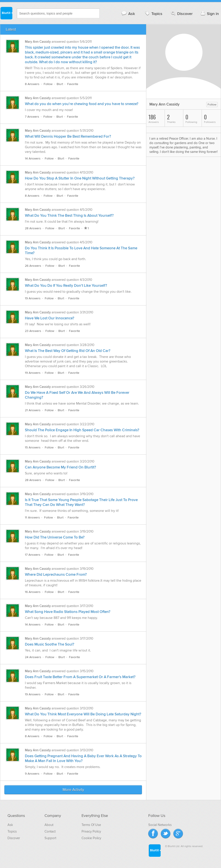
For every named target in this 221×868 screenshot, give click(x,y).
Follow (48, 84)
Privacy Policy (91, 831)
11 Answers (32, 517)
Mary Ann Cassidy (38, 42)
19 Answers (33, 298)
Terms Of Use (91, 825)
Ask (128, 14)
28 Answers (33, 228)
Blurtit (6, 13)
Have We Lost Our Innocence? (50, 318)
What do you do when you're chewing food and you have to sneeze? (82, 104)
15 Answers (33, 447)
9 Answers (32, 774)
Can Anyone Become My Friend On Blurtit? (60, 467)
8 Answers (32, 84)
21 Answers (33, 410)
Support (50, 838)
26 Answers (33, 266)
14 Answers (33, 158)
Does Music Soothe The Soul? (50, 644)
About (49, 825)
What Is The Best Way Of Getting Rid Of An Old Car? (68, 351)
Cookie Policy (91, 838)
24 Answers (33, 657)
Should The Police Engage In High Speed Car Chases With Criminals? (82, 430)
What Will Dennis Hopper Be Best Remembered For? (68, 137)
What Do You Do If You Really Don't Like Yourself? (66, 286)
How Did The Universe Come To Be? (55, 537)
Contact (50, 831)
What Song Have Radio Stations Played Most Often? (68, 612)
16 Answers (33, 592)
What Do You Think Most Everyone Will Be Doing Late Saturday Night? (83, 714)
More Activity (73, 790)
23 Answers (33, 331)
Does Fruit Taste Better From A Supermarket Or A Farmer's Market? (80, 677)
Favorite (73, 84)
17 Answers (33, 555)
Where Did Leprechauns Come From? (56, 575)
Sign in (209, 14)
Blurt (60, 84)
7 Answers (32, 117)
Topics (153, 14)
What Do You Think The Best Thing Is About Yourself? (69, 216)
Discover (181, 14)
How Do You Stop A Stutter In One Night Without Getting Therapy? (80, 178)
